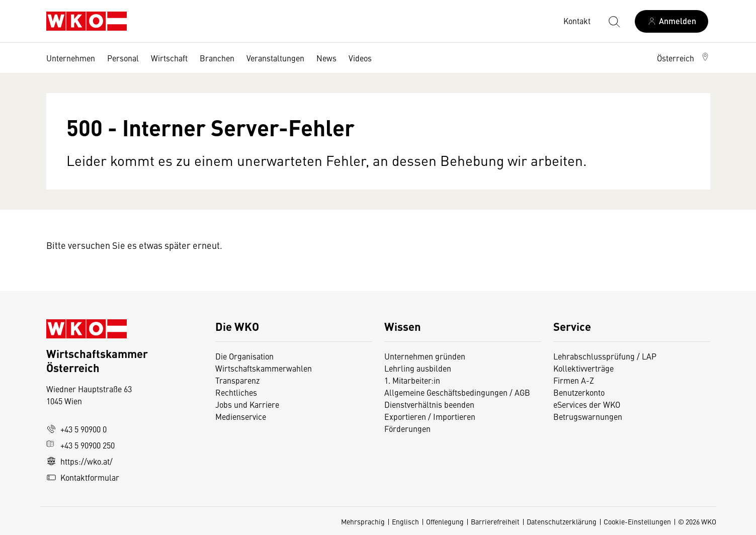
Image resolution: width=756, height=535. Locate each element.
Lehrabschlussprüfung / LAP (605, 356)
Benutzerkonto (579, 392)
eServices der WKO (587, 404)
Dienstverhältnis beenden (429, 404)
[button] (684, 58)
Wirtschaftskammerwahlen (264, 368)
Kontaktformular (83, 477)
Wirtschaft (169, 58)
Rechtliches (236, 392)
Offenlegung (445, 521)
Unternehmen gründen (425, 356)
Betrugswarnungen (589, 416)
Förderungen (407, 428)
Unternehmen (71, 58)
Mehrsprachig (363, 521)
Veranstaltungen (275, 58)
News (326, 58)
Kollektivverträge (583, 368)
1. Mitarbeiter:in (412, 380)
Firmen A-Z (574, 380)
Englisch (405, 521)
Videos (360, 58)
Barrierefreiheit (495, 521)
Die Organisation (244, 356)
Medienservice (241, 416)
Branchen (217, 58)
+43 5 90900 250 (80, 445)
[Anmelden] (671, 21)
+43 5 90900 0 (76, 429)
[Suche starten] (614, 21)
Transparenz (237, 380)
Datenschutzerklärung (562, 521)
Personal (123, 58)
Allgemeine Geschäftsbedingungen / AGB (457, 392)
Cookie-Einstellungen (637, 521)
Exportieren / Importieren (430, 416)
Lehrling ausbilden (418, 368)
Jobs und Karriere (247, 404)
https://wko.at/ (79, 461)
